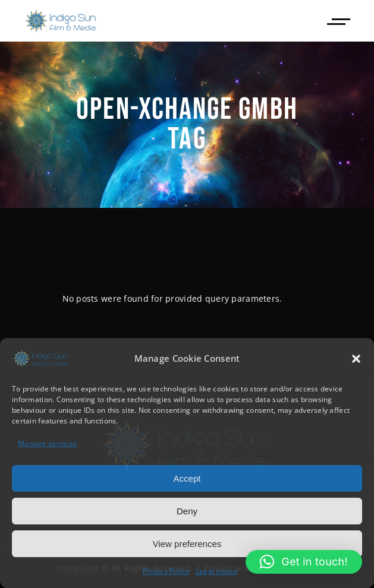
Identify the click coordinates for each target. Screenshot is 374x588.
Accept (187, 478)
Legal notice (216, 571)
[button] (356, 359)
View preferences (187, 544)
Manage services (47, 443)
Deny (187, 511)
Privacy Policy (166, 571)
